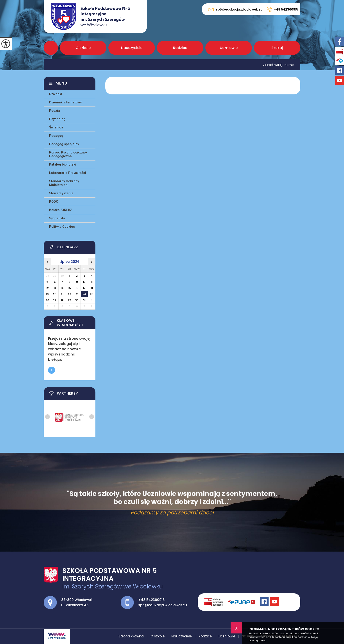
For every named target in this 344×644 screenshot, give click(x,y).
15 (70, 288)
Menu (62, 83)
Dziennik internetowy (65, 102)
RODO (54, 202)
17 (84, 288)
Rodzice (180, 48)
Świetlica (56, 127)
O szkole (83, 48)
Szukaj (277, 48)
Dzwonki (56, 94)
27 (55, 300)
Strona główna (51, 48)
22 (70, 294)
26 (47, 300)
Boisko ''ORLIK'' (61, 210)
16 (77, 288)
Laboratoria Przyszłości (68, 173)
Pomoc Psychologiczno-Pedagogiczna (68, 154)
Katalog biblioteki (63, 164)
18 (92, 288)
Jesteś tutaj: (274, 65)
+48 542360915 (282, 9)
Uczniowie (229, 48)
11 (92, 282)
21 (62, 294)
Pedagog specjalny (64, 144)
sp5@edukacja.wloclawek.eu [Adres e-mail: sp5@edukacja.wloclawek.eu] (163, 605)
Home (289, 65)
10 (84, 282)
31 (84, 300)
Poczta (55, 111)
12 (47, 288)
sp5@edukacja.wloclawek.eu (235, 9)
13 (55, 288)
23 (77, 294)
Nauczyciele (132, 48)
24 (84, 294)
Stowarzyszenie (61, 193)
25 (92, 294)
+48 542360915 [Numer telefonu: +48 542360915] (151, 600)
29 (69, 300)
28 (62, 300)
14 (62, 288)
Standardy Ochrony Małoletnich (64, 183)
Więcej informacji (52, 370)
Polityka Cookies (62, 227)
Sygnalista (57, 218)
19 (47, 294)
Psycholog (57, 119)
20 (55, 294)
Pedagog (56, 136)
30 (77, 300)
